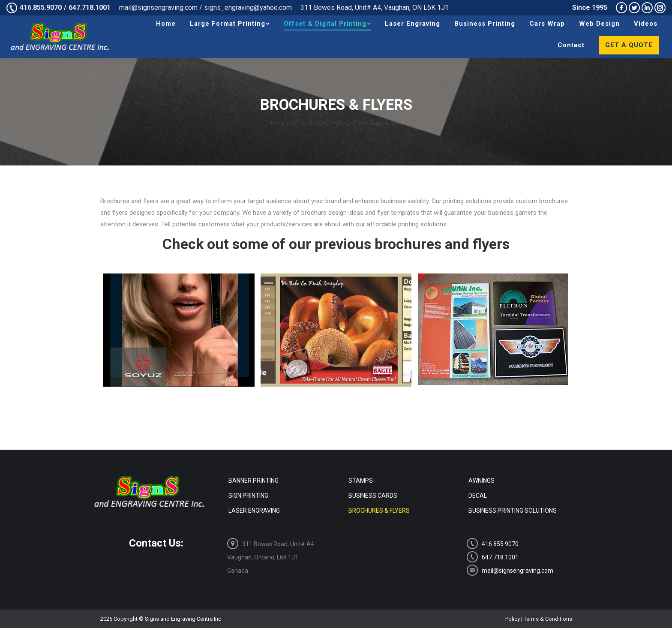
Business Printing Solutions (513, 511)
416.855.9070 (41, 8)
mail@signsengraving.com (510, 570)
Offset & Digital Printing (321, 123)
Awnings (481, 481)
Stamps (361, 481)
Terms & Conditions (548, 619)
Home (276, 123)
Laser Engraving (254, 511)
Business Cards (373, 496)
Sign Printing (248, 496)
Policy (513, 619)
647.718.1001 (90, 8)
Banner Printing (253, 481)
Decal (478, 496)
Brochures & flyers (379, 511)
